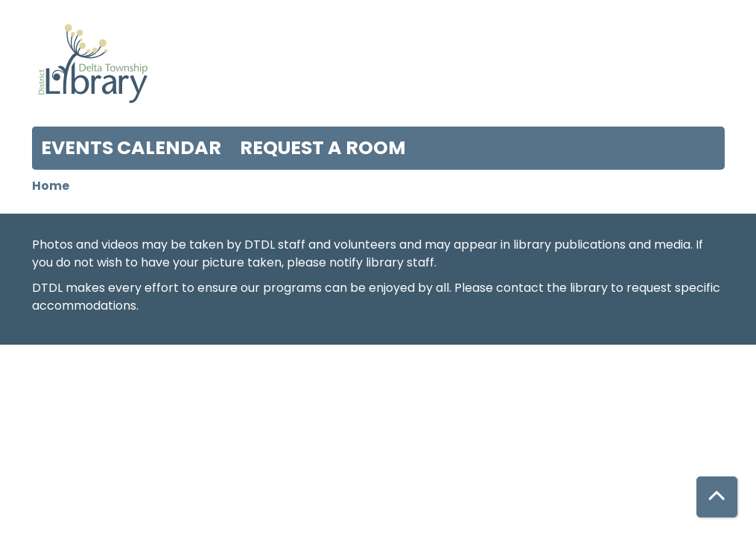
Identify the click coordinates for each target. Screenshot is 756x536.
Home (51, 186)
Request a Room (323, 148)
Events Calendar (131, 148)
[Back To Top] (717, 497)
